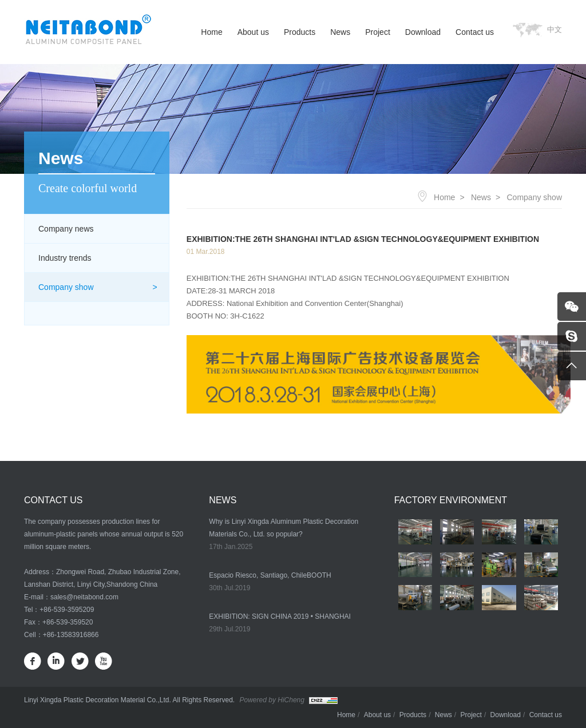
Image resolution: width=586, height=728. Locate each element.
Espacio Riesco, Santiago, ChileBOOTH (270, 575)
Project (378, 32)
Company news (66, 229)
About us (253, 32)
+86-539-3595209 (67, 610)
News (340, 32)
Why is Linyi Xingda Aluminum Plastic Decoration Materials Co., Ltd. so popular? (284, 528)
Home (211, 32)
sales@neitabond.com (84, 597)
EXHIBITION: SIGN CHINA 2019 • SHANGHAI (280, 616)
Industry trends (65, 258)
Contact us (475, 32)
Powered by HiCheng (272, 700)
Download (423, 32)
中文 (555, 29)
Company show (66, 287)
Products (300, 32)
